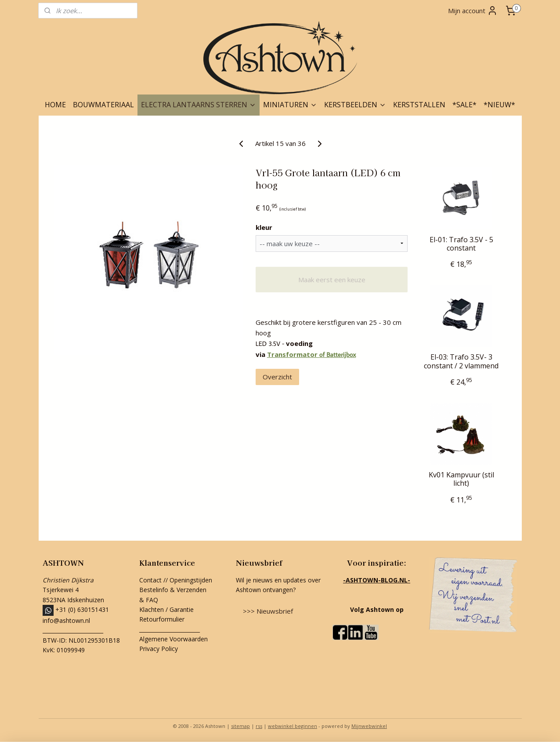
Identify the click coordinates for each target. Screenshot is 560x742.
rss (259, 726)
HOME (55, 105)
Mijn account (473, 11)
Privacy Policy (159, 649)
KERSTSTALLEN (419, 105)
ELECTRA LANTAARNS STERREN (199, 105)
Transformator (293, 354)
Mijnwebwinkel (369, 726)
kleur (264, 227)
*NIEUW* (499, 105)
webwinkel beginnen (293, 726)
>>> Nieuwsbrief (268, 611)
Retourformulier (163, 619)
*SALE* (464, 105)
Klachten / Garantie (166, 609)
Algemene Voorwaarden (173, 639)
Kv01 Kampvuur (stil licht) (461, 479)
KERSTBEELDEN (355, 105)
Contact (150, 580)
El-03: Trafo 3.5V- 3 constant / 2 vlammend (461, 361)
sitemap (240, 726)
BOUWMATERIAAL (103, 105)
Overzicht (277, 377)
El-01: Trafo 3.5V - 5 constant (461, 244)
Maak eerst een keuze (331, 280)
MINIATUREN (290, 105)
